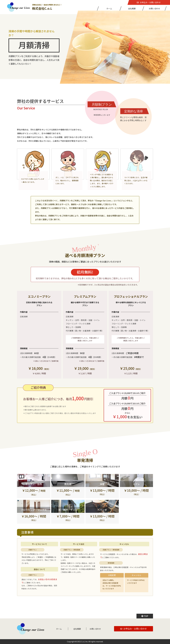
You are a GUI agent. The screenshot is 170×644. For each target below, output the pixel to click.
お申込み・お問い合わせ (149, 2)
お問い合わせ (154, 8)
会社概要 (132, 8)
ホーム (109, 8)
